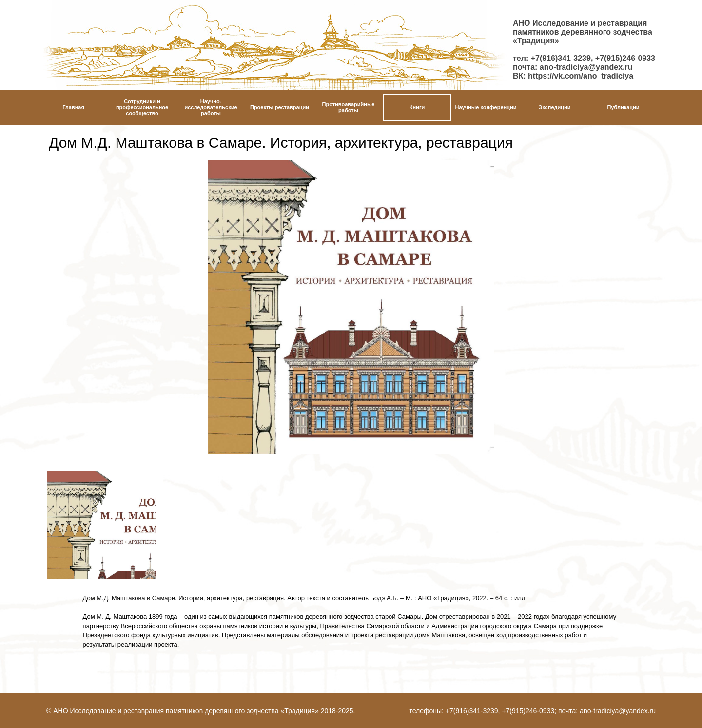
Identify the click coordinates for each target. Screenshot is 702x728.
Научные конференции (486, 107)
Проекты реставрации (280, 107)
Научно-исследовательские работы (211, 107)
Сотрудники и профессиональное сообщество (142, 107)
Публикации (623, 107)
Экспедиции (554, 107)
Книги (417, 107)
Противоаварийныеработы (349, 107)
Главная (73, 107)
